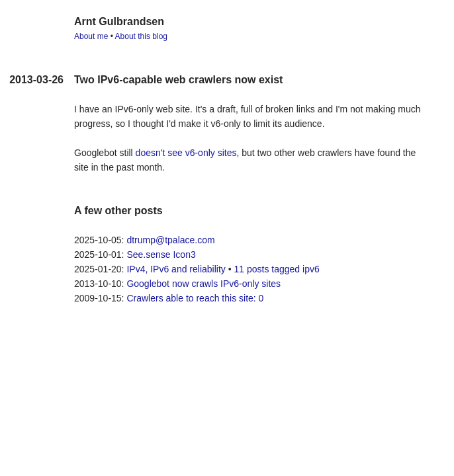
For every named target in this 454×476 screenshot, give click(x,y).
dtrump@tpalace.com (170, 240)
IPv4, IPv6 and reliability (176, 269)
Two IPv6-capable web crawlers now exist (178, 80)
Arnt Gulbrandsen (119, 21)
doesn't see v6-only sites (186, 153)
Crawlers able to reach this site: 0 (195, 298)
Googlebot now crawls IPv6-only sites (204, 284)
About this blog (141, 36)
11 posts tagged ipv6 (277, 269)
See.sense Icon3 (161, 255)
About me (91, 36)
